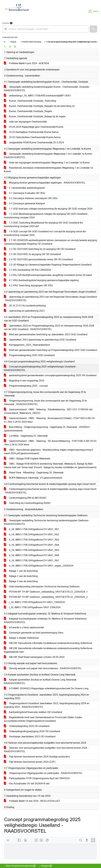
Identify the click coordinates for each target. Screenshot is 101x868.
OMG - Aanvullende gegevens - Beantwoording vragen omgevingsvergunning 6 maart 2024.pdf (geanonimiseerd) (48, 452)
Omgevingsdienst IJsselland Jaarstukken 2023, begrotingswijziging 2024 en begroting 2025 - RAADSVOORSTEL (47, 705)
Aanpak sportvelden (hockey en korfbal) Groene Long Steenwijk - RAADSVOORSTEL (41, 681)
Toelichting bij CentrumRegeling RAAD (27, 503)
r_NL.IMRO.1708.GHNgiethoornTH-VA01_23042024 (34, 602)
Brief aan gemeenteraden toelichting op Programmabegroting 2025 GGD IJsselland (50, 350)
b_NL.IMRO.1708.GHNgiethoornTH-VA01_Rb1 (32, 529)
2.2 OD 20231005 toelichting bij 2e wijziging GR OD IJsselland (40, 249)
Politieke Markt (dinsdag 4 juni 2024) (37, 42)
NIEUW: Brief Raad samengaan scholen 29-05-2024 (34, 657)
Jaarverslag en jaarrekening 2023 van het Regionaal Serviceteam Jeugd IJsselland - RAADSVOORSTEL (50, 299)
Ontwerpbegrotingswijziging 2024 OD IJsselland (32, 731)
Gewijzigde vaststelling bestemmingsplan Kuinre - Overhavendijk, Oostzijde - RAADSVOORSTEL (47, 89)
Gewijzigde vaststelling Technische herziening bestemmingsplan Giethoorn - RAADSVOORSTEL (47, 522)
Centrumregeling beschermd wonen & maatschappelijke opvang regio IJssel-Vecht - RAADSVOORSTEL (50, 491)
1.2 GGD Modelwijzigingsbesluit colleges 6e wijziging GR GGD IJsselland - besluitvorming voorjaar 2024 (46, 216)
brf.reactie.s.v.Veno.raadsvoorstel (24, 627)
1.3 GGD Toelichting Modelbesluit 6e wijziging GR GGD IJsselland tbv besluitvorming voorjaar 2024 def (43, 224)
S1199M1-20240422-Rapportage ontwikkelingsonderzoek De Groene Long (46, 688)
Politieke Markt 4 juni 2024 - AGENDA (27, 63)
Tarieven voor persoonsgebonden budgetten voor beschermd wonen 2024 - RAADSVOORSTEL (46, 750)
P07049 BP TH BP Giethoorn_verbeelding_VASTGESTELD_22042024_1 (46, 592)
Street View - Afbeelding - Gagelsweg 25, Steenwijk (34, 473)
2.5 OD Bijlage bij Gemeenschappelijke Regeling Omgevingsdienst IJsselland (48, 265)
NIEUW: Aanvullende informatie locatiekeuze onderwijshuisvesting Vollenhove (48, 643)
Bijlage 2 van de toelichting (21, 576)
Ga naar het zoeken (0, 2)
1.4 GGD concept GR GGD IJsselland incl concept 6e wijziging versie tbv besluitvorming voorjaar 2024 (45, 233)
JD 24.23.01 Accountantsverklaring (25, 306)
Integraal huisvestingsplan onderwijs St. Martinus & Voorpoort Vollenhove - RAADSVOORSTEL (46, 620)
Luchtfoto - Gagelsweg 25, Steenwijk (26, 436)
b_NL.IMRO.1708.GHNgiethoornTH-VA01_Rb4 (32, 545)
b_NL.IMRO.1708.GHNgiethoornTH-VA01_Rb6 (32, 555)
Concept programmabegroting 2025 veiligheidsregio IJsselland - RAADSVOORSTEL (40, 368)
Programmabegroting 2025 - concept (26, 386)
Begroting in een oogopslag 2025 (24, 381)
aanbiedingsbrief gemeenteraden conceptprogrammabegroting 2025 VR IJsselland (50, 375)
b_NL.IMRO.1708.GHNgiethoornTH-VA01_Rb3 (32, 540)
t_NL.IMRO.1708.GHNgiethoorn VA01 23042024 (32, 607)
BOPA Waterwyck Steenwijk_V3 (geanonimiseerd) (33, 478)
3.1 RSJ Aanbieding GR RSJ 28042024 (27, 270)
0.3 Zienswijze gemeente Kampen (25, 203)
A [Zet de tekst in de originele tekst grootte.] (5, 47)
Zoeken (6, 23)
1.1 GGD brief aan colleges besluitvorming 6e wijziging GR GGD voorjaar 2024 (48, 209)
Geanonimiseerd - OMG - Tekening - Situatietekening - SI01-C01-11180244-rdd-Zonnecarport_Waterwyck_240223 (48, 411)
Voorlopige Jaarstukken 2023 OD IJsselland (30, 737)
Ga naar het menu (1, 2)
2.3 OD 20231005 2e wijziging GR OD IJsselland (32, 254)
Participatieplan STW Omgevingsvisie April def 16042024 (37, 778)
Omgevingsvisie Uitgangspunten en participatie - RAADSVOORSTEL (43, 773)
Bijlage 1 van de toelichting (21, 571)
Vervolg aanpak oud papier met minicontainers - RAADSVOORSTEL (43, 668)
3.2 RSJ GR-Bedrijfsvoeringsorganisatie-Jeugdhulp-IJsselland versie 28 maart (48, 275)
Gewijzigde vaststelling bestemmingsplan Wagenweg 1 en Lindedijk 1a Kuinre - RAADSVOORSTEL (49, 156)
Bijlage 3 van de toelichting (21, 581)
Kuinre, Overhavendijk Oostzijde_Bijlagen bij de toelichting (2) (39, 106)
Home (6, 42)
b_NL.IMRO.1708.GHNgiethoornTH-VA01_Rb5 (32, 550)
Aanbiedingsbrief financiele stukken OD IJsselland (33, 712)
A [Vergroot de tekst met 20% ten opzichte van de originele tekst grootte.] (10, 47)
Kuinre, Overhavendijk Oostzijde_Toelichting (30, 101)
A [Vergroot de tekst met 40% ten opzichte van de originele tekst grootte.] (15, 47)
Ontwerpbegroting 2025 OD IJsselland (27, 726)
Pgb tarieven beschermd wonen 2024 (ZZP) (30, 762)
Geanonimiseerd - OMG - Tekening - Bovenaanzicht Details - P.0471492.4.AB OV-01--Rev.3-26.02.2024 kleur (50, 420)
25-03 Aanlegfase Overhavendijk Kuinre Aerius (31, 132)
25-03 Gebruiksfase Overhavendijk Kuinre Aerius (32, 137)
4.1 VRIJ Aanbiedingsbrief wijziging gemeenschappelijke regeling (41, 280)
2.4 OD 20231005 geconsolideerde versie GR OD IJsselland (38, 259)
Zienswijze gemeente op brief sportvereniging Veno (34, 633)
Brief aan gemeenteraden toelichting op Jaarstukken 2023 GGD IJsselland (46, 334)
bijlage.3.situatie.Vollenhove (21, 638)
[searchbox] (45, 29)
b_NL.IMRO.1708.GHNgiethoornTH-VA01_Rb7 (32, 560)
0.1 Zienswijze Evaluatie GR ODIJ (25, 193)
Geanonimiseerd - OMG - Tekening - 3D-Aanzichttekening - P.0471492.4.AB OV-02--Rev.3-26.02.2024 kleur (51, 443)
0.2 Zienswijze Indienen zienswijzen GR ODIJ (31, 198)
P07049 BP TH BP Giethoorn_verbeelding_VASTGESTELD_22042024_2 (46, 597)
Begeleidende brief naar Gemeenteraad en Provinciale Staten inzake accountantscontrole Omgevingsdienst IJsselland (43, 719)
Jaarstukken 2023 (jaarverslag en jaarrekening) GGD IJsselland (40, 340)
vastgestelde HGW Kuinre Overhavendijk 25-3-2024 (34, 142)
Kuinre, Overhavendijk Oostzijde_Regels (28, 111)
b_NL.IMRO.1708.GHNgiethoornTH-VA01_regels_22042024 (39, 566)
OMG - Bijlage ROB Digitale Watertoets (27, 459)
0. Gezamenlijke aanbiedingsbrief (24, 188)
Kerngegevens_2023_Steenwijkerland (27, 345)
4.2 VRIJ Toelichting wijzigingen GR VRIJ (28, 285)
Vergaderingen (16, 42)
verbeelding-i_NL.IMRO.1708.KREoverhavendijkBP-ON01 (37, 96)
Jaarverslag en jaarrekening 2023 (24, 311)
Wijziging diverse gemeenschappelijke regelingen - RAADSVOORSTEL (45, 183)
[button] (93, 29)
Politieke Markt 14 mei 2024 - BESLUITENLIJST (32, 801)
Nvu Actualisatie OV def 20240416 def (27, 784)
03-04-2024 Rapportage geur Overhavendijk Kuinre (34, 127)
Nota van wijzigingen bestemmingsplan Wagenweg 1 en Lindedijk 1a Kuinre (47, 163)
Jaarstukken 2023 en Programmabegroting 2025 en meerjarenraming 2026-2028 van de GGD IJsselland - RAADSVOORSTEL (49, 327)
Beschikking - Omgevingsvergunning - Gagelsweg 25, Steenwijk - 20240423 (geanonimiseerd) (47, 429)
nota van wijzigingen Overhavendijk (25, 122)
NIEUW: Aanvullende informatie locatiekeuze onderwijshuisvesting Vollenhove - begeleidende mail (49, 650)
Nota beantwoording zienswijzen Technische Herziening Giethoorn (42, 587)
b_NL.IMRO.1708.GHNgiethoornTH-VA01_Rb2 (32, 534)
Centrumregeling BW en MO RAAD (25, 498)
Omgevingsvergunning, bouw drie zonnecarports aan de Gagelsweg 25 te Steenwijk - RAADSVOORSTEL (45, 402)
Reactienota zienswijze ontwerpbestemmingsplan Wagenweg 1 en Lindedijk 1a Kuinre (48, 170)
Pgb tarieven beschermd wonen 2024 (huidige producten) (37, 757)
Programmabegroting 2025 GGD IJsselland (29, 355)
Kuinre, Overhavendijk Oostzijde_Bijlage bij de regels (35, 116)
